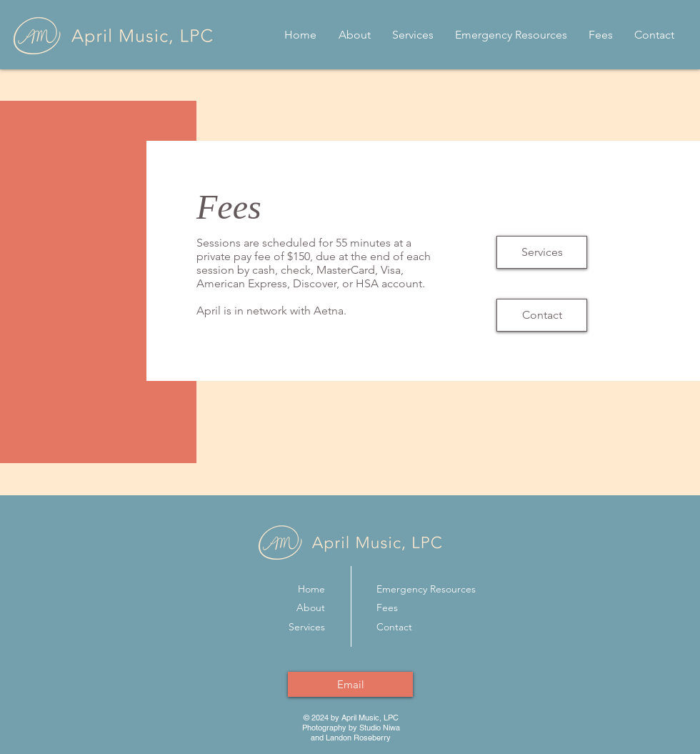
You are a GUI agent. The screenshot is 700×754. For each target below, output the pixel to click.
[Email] (350, 684)
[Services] (542, 252)
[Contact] (542, 315)
